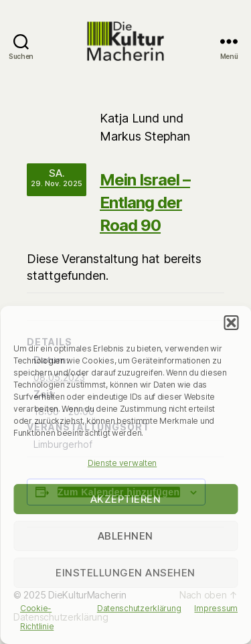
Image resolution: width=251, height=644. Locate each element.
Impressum (216, 608)
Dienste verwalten (122, 463)
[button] (231, 323)
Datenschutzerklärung (139, 608)
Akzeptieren (126, 499)
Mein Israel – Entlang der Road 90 (145, 203)
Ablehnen (125, 536)
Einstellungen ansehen (125, 573)
